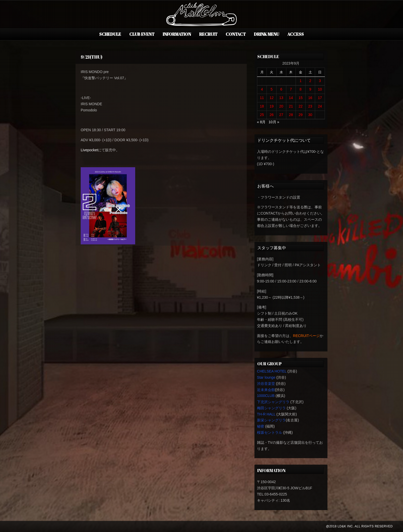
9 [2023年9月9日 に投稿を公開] (310, 89)
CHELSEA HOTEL (272, 371)
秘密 (261, 426)
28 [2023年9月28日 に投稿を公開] (291, 115)
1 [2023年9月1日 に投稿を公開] (301, 81)
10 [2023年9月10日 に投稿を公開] (320, 89)
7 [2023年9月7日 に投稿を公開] (291, 89)
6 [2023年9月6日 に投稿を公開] (281, 89)
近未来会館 (266, 390)
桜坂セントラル (270, 432)
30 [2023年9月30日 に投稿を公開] (310, 115)
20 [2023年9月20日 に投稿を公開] (281, 106)
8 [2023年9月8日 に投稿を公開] (301, 89)
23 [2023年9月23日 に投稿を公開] (310, 106)
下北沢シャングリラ (273, 402)
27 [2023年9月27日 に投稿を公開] (281, 115)
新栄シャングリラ (271, 420)
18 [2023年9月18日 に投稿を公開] (262, 106)
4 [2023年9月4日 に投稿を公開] (262, 89)
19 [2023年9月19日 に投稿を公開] (272, 106)
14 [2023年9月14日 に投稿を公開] (291, 98)
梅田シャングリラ (271, 408)
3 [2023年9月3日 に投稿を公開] (320, 81)
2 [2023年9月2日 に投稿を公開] (310, 81)
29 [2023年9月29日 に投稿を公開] (301, 115)
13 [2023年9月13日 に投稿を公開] (281, 98)
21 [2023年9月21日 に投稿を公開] (291, 106)
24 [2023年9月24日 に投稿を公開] (320, 106)
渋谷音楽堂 (266, 384)
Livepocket (89, 150)
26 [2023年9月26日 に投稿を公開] (272, 115)
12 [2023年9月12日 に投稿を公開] (272, 98)
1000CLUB (266, 396)
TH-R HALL (266, 414)
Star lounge (266, 377)
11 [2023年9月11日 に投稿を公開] (262, 98)
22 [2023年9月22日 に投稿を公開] (301, 106)
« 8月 (261, 122)
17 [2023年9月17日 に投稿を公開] (320, 98)
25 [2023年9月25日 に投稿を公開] (262, 115)
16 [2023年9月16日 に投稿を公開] (310, 98)
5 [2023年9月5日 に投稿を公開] (272, 89)
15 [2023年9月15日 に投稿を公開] (301, 98)
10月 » (274, 122)
